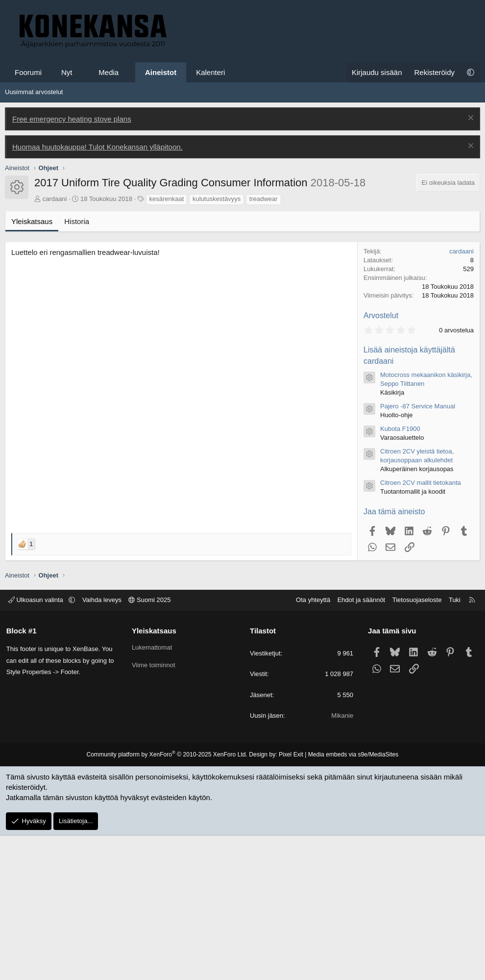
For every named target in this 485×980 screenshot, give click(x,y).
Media (109, 72)
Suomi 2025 (151, 744)
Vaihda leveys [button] (103, 744)
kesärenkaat (167, 343)
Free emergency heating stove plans (72, 119)
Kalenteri (210, 72)
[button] (81, 72)
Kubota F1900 (400, 573)
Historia (77, 366)
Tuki (454, 744)
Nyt (67, 72)
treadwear (264, 343)
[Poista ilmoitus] (470, 119)
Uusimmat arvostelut (34, 92)
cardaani (55, 343)
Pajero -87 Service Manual (418, 551)
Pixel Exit (290, 899)
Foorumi (28, 72)
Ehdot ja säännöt (360, 744)
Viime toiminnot (154, 810)
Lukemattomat (152, 792)
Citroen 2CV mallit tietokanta (421, 627)
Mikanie (342, 860)
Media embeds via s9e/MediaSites (352, 899)
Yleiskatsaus (32, 366)
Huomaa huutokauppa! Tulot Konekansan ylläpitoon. (97, 147)
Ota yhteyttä (312, 744)
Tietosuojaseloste (416, 744)
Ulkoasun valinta (38, 744)
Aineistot (161, 72)
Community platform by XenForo (168, 899)
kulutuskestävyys (217, 343)
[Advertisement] (242, 249)
